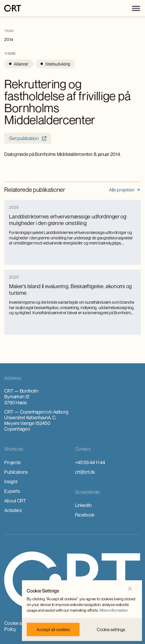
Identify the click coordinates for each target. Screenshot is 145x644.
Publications (16, 472)
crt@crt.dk (85, 472)
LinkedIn (83, 505)
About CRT (15, 501)
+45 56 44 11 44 (90, 462)
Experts (12, 491)
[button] (136, 8)
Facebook (85, 515)
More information (114, 610)
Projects (12, 462)
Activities (13, 510)
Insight (11, 482)
